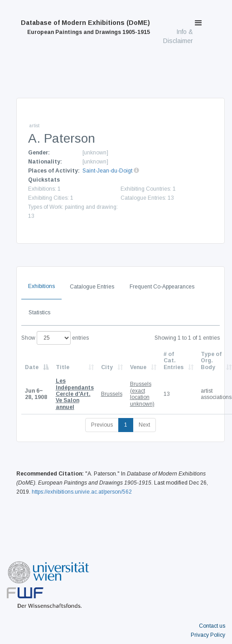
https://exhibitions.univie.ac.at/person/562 (82, 492)
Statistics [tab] (39, 312)
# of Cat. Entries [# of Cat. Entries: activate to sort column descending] (174, 361)
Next (144, 425)
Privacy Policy (208, 635)
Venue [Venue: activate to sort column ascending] (138, 367)
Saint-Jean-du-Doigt (107, 171)
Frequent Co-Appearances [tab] (162, 287)
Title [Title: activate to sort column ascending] (63, 367)
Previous (102, 425)
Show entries (55, 338)
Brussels (112, 394)
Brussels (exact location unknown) (142, 394)
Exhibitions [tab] (41, 286)
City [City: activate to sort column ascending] (107, 367)
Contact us (212, 626)
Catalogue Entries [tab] (92, 287)
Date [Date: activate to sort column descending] (32, 367)
